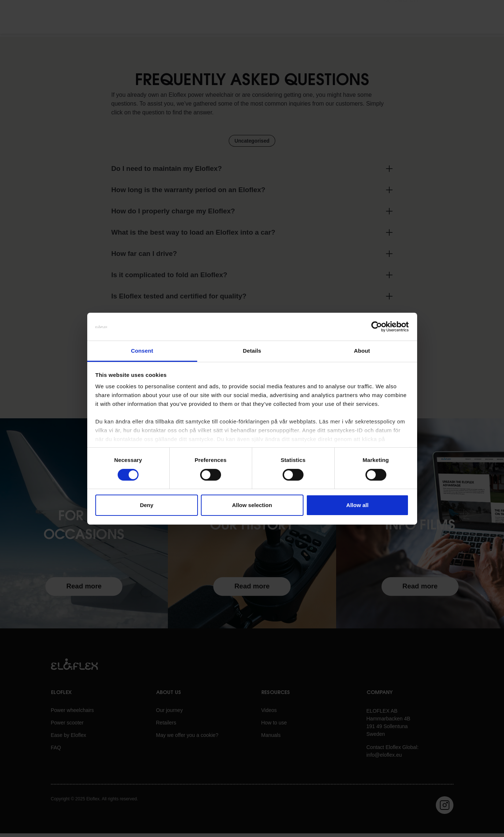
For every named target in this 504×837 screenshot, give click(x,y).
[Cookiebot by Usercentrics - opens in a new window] (377, 327)
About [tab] (362, 351)
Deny (147, 505)
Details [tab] (252, 351)
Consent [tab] (142, 351)
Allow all (358, 505)
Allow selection (252, 505)
